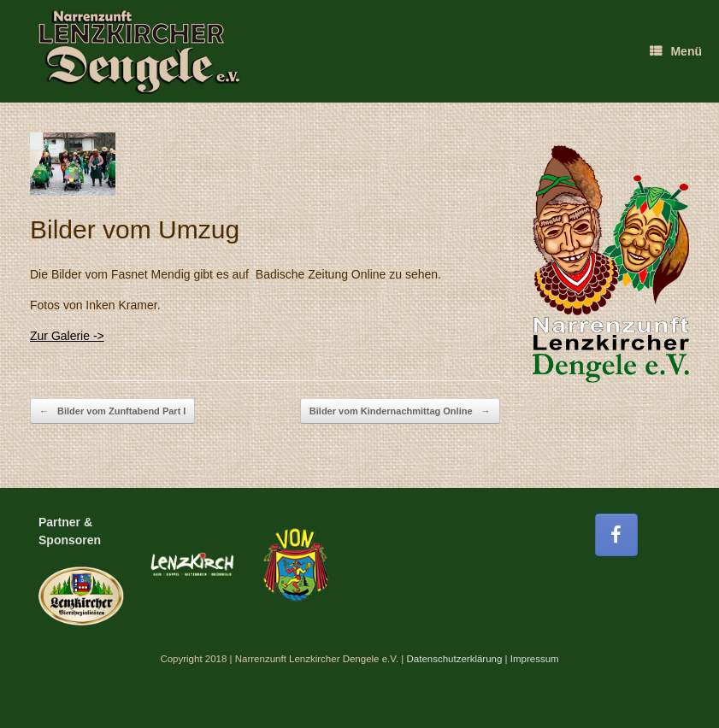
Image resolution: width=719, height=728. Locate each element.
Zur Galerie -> (67, 336)
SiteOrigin (394, 695)
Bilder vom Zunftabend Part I (112, 411)
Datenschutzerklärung (454, 659)
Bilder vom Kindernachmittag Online (400, 411)
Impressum (535, 659)
